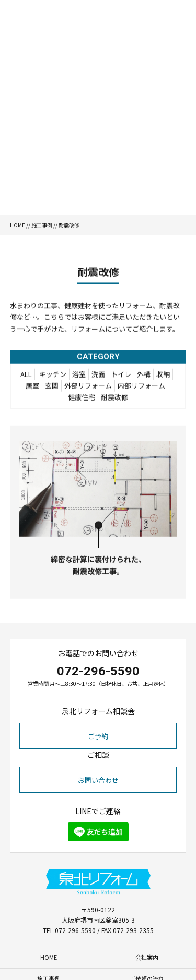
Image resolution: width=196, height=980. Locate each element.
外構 (144, 377)
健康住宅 (82, 400)
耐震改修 (114, 400)
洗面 (98, 377)
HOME (18, 225)
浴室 (79, 377)
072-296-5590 (98, 671)
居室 (32, 388)
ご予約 (98, 736)
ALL (26, 377)
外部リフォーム (88, 388)
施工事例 (42, 225)
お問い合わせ (98, 780)
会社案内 (147, 957)
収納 (163, 377)
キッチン (53, 377)
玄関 (52, 388)
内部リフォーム (141, 388)
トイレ (121, 377)
